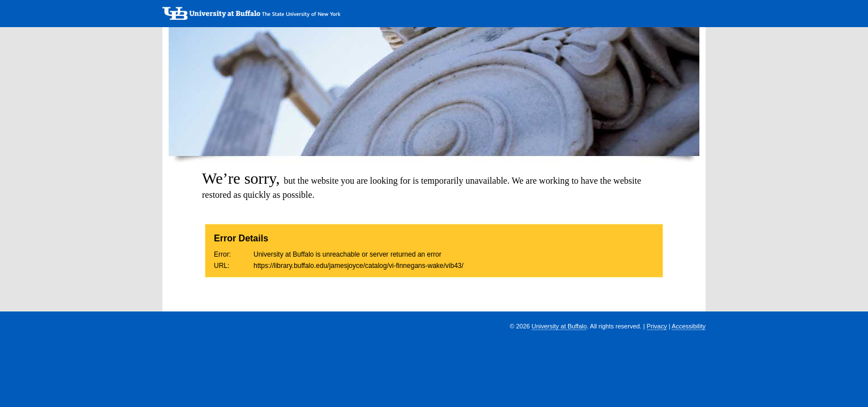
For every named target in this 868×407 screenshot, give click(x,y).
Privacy (657, 326)
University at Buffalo (559, 326)
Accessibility (689, 326)
